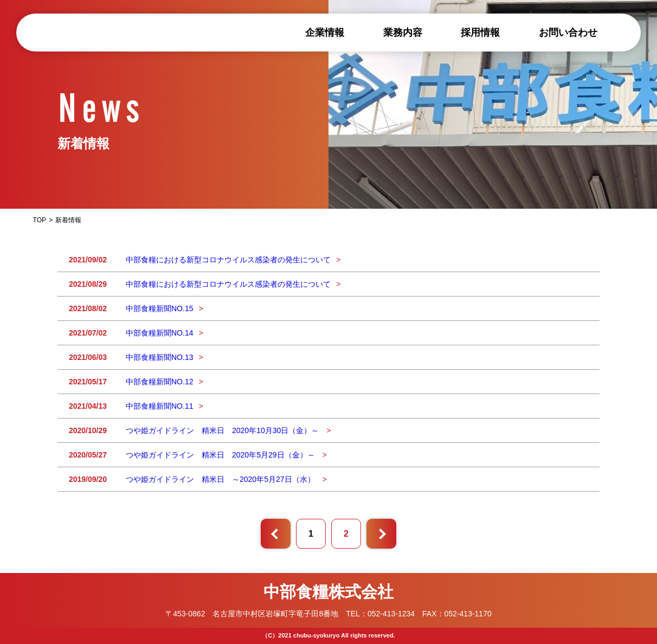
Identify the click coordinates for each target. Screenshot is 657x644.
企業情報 (325, 33)
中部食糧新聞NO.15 (159, 308)
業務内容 (403, 33)
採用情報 (480, 33)
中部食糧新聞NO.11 (159, 406)
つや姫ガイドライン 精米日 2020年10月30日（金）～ (223, 430)
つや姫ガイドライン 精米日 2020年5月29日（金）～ (221, 455)
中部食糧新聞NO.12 (159, 382)
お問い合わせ (568, 33)
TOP (40, 220)
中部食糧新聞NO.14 (159, 333)
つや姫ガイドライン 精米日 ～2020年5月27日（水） (221, 479)
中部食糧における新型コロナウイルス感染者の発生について (228, 260)
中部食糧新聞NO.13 (159, 357)
